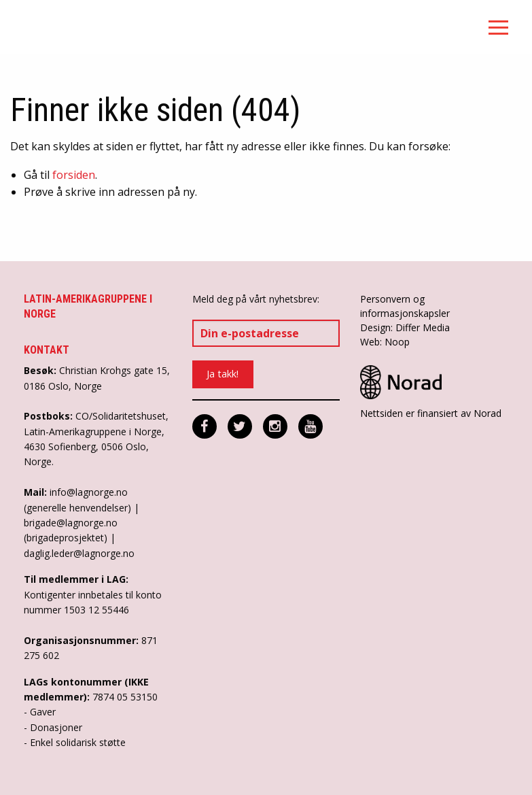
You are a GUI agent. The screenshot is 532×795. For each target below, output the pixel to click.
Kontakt (47, 350)
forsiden (74, 175)
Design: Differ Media (405, 327)
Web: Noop (385, 342)
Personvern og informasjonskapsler (405, 306)
